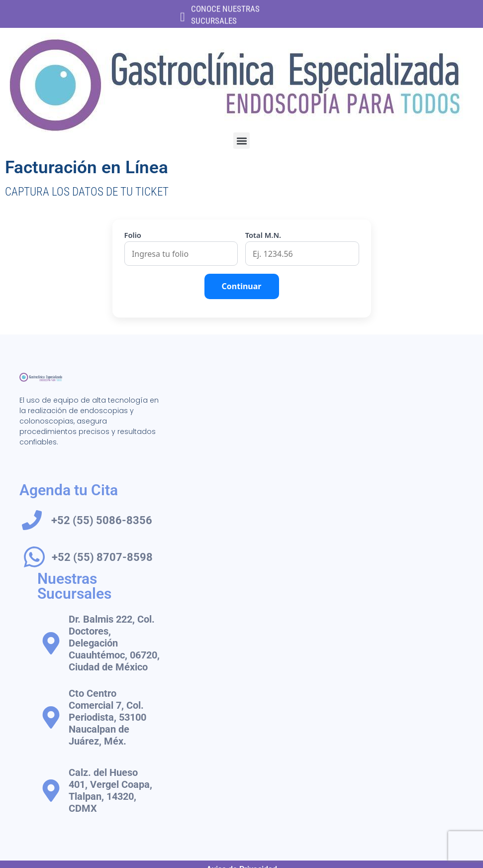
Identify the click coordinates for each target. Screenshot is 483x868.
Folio (133, 235)
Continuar (242, 286)
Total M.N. (263, 235)
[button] (241, 141)
